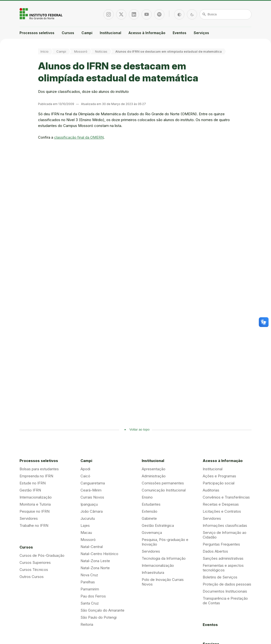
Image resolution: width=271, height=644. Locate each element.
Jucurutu (88, 518)
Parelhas (88, 582)
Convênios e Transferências (226, 497)
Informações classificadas (225, 525)
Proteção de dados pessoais (227, 584)
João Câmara (92, 511)
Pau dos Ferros (93, 596)
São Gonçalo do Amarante (102, 610)
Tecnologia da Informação (164, 558)
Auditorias (211, 490)
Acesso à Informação (147, 33)
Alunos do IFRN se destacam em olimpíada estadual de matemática (169, 51)
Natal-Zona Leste (95, 561)
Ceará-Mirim (91, 490)
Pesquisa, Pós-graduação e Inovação (165, 542)
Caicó (85, 476)
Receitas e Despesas (221, 504)
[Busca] (226, 14)
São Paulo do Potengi (99, 617)
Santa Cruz (90, 603)
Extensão (150, 511)
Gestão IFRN (30, 490)
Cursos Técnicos (34, 570)
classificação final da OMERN (79, 137)
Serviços (201, 33)
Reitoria (87, 624)
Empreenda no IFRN (36, 476)
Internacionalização (36, 497)
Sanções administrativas (223, 558)
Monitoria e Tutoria (35, 504)
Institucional (110, 33)
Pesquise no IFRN (35, 511)
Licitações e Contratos (222, 511)
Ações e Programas (219, 476)
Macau (86, 533)
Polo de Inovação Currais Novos (163, 582)
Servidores (29, 518)
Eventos (180, 33)
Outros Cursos (32, 577)
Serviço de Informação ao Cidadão (225, 535)
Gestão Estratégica (158, 525)
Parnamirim (90, 589)
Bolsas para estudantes (39, 469)
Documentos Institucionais (225, 591)
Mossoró (81, 51)
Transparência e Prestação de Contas (225, 601)
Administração (154, 476)
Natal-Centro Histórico (99, 554)
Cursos (68, 33)
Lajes (85, 525)
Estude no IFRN (33, 483)
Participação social (219, 483)
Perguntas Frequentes (221, 544)
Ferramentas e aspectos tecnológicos (223, 568)
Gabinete (149, 518)
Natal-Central (92, 547)
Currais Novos (92, 497)
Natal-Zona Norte (95, 568)
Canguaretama (93, 483)
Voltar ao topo (140, 429)
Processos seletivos (37, 33)
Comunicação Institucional (164, 490)
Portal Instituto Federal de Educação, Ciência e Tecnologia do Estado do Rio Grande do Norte (41, 14)
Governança (152, 533)
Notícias (101, 51)
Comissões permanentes (163, 483)
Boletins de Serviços (220, 577)
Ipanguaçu (89, 504)
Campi (87, 33)
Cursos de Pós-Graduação (42, 555)
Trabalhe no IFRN (34, 525)
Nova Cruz (89, 575)
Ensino (147, 497)
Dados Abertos (215, 551)
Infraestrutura (153, 572)
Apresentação (154, 469)
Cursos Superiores (35, 562)
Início (45, 51)
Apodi (85, 469)
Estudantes (151, 504)
